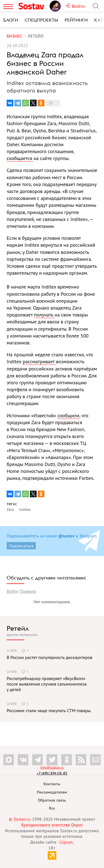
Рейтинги (76, 20)
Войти (12, 591)
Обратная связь (52, 800)
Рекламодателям (52, 792)
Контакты (52, 784)
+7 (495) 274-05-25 (52, 773)
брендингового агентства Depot (52, 825)
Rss (52, 808)
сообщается (20, 158)
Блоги (11, 20)
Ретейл (18, 628)
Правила (28, 591)
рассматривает (39, 361)
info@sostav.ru (52, 767)
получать (44, 315)
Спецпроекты (41, 20)
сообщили (68, 415)
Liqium (66, 842)
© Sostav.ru (20, 819)
